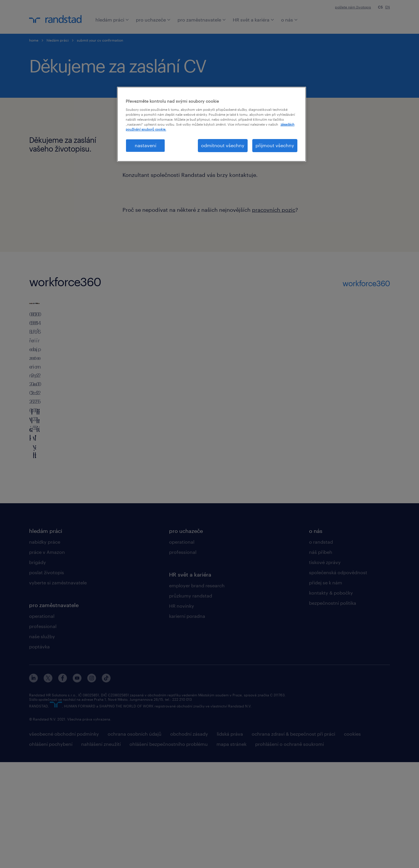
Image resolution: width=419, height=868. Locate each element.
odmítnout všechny (223, 145)
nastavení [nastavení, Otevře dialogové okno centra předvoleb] (145, 145)
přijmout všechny (275, 145)
